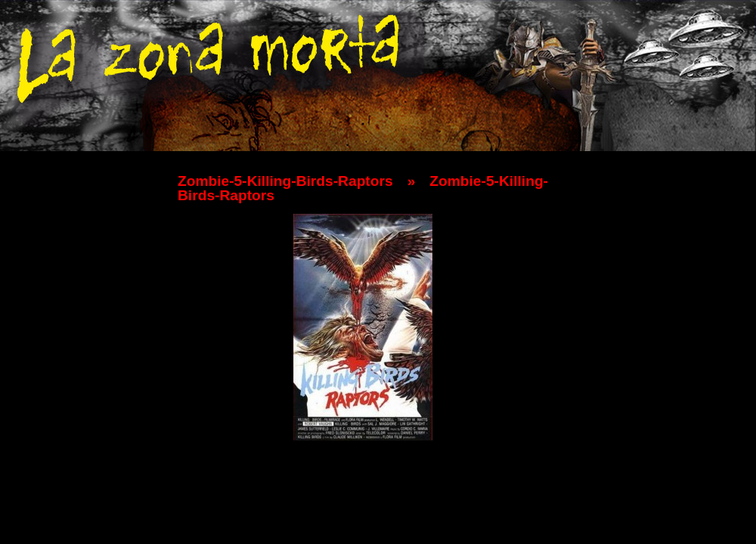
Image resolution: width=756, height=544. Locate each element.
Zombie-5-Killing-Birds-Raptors (285, 181)
